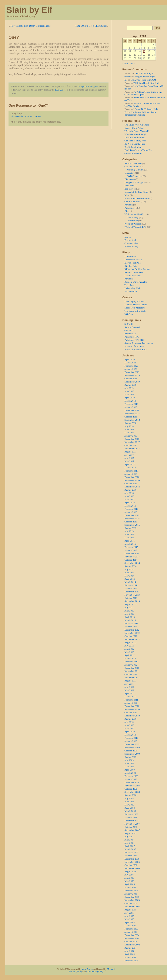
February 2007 (131, 852)
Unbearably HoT (132, 288)
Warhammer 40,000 (134, 214)
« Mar (125, 63)
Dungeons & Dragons (88, 86)
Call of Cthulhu (132, 166)
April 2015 (130, 541)
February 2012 (131, 662)
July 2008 (129, 798)
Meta (127, 195)
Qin (126, 211)
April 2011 (130, 693)
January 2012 (131, 665)
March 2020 (130, 363)
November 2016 (132, 480)
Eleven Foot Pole (133, 263)
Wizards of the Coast (134, 346)
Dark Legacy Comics (134, 301)
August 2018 (131, 423)
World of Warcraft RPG (136, 227)
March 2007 (130, 849)
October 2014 (131, 560)
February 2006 (131, 891)
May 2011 (129, 690)
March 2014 (130, 582)
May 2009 (129, 766)
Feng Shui (129, 186)
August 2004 (131, 948)
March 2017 (130, 468)
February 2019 (131, 404)
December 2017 (132, 439)
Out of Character (132, 201)
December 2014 (132, 553)
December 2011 (132, 668)
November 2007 (132, 824)
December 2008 (132, 782)
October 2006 (131, 865)
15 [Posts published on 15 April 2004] (144, 51)
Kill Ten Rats (131, 266)
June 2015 (129, 534)
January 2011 (131, 703)
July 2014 (129, 569)
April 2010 (130, 732)
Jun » (132, 63)
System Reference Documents (139, 343)
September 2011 (132, 677)
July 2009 (129, 760)
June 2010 (129, 725)
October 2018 (131, 417)
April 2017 (130, 464)
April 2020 (130, 359)
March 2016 (130, 506)
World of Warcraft (133, 224)
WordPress (87, 969)
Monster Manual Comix (136, 304)
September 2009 (132, 754)
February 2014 (131, 585)
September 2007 (132, 830)
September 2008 (132, 792)
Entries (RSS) (75, 972)
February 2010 (131, 738)
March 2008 (130, 811)
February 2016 (131, 509)
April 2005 (130, 922)
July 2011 (129, 684)
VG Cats (128, 314)
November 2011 (132, 671)
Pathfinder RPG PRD (134, 340)
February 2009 (131, 776)
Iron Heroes (130, 189)
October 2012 (131, 636)
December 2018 (132, 410)
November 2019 (132, 375)
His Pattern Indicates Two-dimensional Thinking (140, 113)
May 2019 (129, 394)
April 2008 (130, 808)
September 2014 (132, 563)
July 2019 (129, 388)
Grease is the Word (133, 153)
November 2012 (132, 633)
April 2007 (130, 846)
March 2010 (130, 735)
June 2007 (129, 840)
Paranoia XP (130, 334)
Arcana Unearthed (133, 163)
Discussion (130, 179)
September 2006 (132, 868)
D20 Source (130, 256)
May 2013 (129, 614)
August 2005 (131, 910)
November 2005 (132, 900)
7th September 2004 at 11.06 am (26, 116)
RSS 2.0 (59, 90)
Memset (111, 969)
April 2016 (130, 503)
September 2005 (132, 906)
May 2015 (129, 537)
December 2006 (132, 859)
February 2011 (131, 700)
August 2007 (131, 833)
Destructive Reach (133, 260)
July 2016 (129, 493)
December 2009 (132, 744)
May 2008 (129, 805)
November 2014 (132, 557)
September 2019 (132, 382)
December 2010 (132, 706)
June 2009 (129, 763)
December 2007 (132, 821)
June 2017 (129, 458)
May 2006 (129, 881)
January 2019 (131, 407)
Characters (129, 173)
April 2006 (130, 884)
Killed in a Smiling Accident (138, 269)
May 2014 (129, 576)
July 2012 (129, 646)
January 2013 (131, 627)
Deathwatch (132, 221)
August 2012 (131, 642)
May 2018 (129, 433)
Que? (14, 37)
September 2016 (132, 487)
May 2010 (129, 728)
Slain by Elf (29, 10)
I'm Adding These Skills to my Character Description (143, 93)
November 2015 (132, 518)
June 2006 (129, 878)
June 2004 (129, 951)
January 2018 (131, 436)
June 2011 (129, 687)
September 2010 (132, 716)
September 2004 (132, 945)
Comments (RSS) (95, 972)
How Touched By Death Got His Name (30, 26)
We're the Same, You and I (137, 131)
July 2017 (129, 455)
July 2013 (129, 607)
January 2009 (131, 779)
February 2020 (131, 366)
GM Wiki (129, 330)
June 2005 (129, 916)
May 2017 (129, 461)
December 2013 (132, 592)
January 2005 (131, 932)
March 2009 (130, 773)
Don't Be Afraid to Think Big (138, 150)
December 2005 (132, 897)
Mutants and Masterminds (137, 198)
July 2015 (129, 531)
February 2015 (131, 547)
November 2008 (132, 786)
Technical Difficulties (135, 137)
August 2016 (131, 490)
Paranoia (128, 205)
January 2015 (131, 550)
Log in (128, 237)
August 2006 (131, 871)
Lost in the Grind (132, 275)
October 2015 (131, 522)
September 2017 (132, 448)
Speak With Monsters (135, 308)
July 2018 (129, 426)
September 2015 (132, 525)
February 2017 (131, 471)
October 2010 (131, 712)
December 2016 (132, 477)
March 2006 (130, 887)
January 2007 (131, 856)
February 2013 (131, 623)
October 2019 (131, 378)
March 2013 (130, 620)
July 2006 (129, 875)
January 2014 (131, 588)
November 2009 (132, 747)
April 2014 (130, 579)
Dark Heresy (133, 217)
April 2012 (130, 655)
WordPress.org (131, 246)
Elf (126, 80)
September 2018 (132, 420)
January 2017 (131, 474)
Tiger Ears (129, 285)
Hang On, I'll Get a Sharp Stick (91, 26)
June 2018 (129, 429)
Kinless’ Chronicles (134, 272)
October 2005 (131, 903)
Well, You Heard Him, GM (143, 80)
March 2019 (130, 401)
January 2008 (131, 817)
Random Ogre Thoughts (136, 282)
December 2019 (132, 372)
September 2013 (132, 601)
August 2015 (131, 528)
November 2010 (132, 709)
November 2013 (132, 595)
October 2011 (131, 674)
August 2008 (131, 795)
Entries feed (130, 240)
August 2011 (130, 681)
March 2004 (130, 957)
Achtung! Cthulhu (135, 170)
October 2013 (131, 598)
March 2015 (130, 544)
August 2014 (131, 566)
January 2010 (131, 741)
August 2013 (131, 604)
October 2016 (131, 483)
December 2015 (132, 515)
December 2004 (132, 935)
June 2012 (129, 649)
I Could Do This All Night (146, 109)
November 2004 (132, 938)
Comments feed (132, 243)
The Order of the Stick (135, 311)
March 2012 (130, 658)
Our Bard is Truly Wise (135, 141)
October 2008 (131, 789)
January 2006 (131, 894)
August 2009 (131, 757)
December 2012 (132, 630)
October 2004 (131, 941)
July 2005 (129, 913)
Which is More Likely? (135, 134)
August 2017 (131, 452)
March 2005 (130, 926)
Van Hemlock (131, 291)
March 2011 (130, 697)
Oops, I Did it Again (144, 73)
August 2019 (131, 385)
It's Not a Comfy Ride (135, 144)
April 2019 (130, 398)
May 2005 (129, 919)
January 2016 (131, 512)
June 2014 (129, 572)
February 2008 (131, 814)
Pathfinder (129, 208)
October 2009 (131, 751)
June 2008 (129, 801)
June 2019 (129, 391)
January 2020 (131, 369)
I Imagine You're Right (144, 77)
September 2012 (132, 639)
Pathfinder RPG (132, 337)
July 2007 (129, 836)
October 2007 (131, 827)
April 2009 (130, 770)
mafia (127, 77)
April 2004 (130, 954)
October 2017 (131, 445)
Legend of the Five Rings (136, 192)
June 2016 (129, 496)
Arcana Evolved (132, 327)
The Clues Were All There (137, 125)
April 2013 (130, 617)
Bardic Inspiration (133, 147)
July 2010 (129, 722)
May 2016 (129, 499)
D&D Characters (134, 176)
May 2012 (129, 652)
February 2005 (131, 929)
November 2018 (132, 413)
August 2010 (131, 719)
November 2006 (132, 862)
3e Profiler (129, 324)
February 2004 (131, 960)
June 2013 (129, 611)
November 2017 (132, 442)
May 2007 (129, 843)
